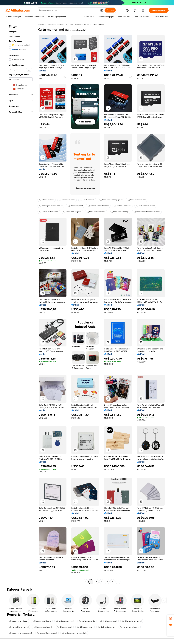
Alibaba (41, 25)
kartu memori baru (122, 206)
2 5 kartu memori (85, 627)
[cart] (136, 11)
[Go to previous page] (85, 582)
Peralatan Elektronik (56, 25)
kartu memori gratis (72, 212)
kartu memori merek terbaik (74, 633)
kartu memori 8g (87, 621)
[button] (102, 10)
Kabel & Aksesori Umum (79, 25)
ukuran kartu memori (49, 212)
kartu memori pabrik (145, 206)
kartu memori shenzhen (98, 206)
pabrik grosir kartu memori (51, 206)
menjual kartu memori (19, 627)
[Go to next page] (118, 582)
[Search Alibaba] (68, 10)
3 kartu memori (65, 627)
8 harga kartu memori (132, 621)
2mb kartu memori (107, 627)
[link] (170, 618)
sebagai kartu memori (47, 633)
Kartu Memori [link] (98, 25)
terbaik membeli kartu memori (147, 212)
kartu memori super (137, 200)
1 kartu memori (87, 200)
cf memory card (75, 206)
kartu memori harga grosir (111, 200)
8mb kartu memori (108, 621)
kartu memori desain (130, 627)
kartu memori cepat (65, 621)
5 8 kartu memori (67, 200)
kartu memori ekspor (96, 212)
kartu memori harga (120, 212)
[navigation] (21, 303)
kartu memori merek (43, 627)
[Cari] (110, 10)
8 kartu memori (47, 200)
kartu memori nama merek (20, 633)
